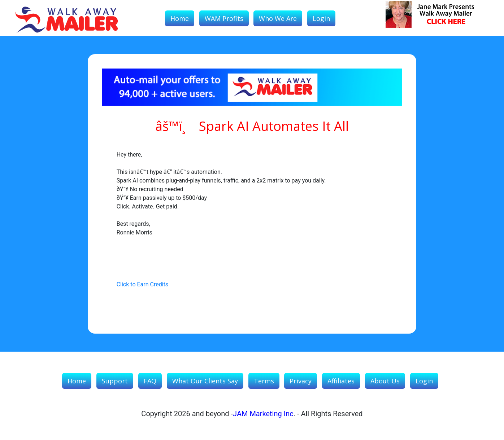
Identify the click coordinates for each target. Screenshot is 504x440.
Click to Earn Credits (142, 284)
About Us (385, 381)
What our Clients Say (205, 381)
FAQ (150, 381)
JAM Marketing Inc (263, 414)
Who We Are (278, 18)
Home (180, 18)
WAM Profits (224, 18)
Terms (264, 381)
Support (115, 381)
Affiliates (341, 381)
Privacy (301, 381)
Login (321, 18)
